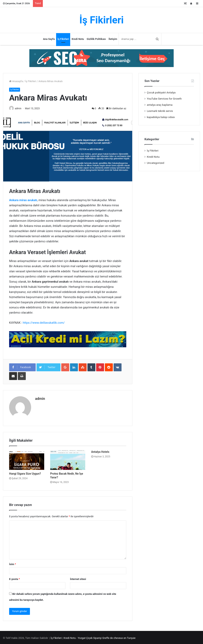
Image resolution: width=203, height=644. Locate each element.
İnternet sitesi (78, 578)
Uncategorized (156, 163)
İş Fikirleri (63, 39)
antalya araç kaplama (160, 105)
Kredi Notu (78, 39)
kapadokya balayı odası (161, 117)
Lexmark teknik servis (160, 111)
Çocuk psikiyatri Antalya (161, 92)
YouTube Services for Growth (164, 99)
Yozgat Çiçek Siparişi (90, 637)
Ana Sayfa (49, 39)
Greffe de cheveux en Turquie (119, 637)
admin (20, 109)
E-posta (14, 578)
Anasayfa (16, 81)
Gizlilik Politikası (96, 39)
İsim (12, 563)
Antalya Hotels (100, 451)
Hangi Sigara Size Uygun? (25, 472)
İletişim (113, 39)
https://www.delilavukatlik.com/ (44, 323)
